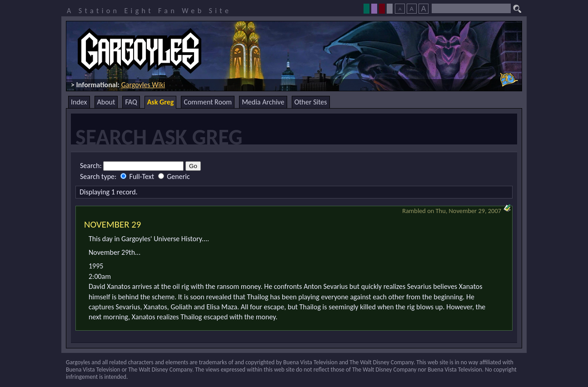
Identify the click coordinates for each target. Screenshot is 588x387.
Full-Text (138, 176)
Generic (174, 176)
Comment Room (208, 102)
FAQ (131, 102)
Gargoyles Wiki (143, 85)
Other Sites (311, 102)
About (106, 102)
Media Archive (263, 102)
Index (79, 102)
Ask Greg (161, 102)
